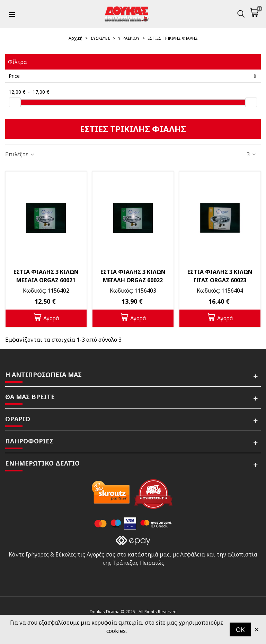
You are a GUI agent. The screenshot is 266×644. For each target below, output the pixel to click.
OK (240, 629)
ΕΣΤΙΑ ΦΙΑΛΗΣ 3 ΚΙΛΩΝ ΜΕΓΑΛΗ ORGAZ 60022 (133, 276)
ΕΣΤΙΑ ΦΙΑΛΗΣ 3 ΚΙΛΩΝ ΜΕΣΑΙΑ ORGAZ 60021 (46, 276)
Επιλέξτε (20, 154)
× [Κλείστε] (257, 629)
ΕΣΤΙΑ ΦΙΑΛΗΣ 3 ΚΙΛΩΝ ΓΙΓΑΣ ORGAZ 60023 (220, 276)
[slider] (15, 102)
